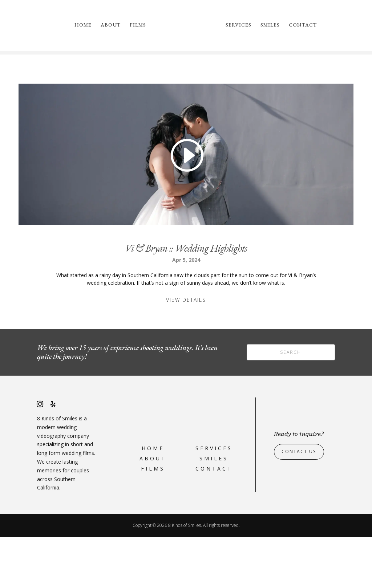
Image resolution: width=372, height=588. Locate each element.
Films (138, 25)
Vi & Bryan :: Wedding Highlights (186, 299)
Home (83, 25)
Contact (303, 25)
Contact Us (301, 503)
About (111, 25)
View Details (186, 351)
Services (238, 25)
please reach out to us (301, 86)
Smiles (270, 25)
